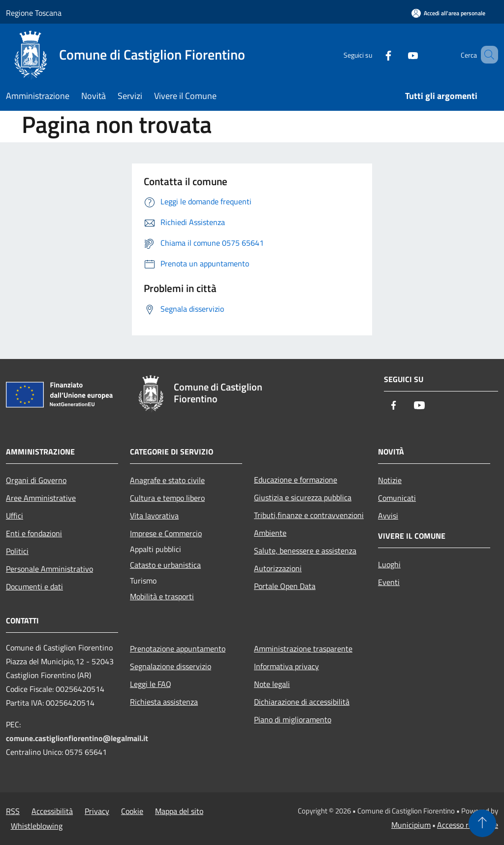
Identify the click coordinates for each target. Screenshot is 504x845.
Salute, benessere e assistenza (305, 551)
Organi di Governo (36, 480)
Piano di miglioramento (293, 719)
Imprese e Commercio (166, 533)
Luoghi (389, 564)
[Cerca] (486, 55)
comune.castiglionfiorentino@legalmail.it (77, 738)
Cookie (132, 811)
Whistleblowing (37, 826)
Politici (17, 551)
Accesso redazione (468, 825)
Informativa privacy (286, 666)
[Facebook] (374, 54)
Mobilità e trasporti (162, 596)
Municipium (411, 825)
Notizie (390, 480)
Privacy (97, 811)
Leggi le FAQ (151, 684)
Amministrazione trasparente (303, 649)
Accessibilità (52, 811)
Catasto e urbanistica (165, 565)
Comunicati (397, 498)
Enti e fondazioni (34, 533)
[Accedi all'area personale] (448, 13)
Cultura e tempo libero (167, 498)
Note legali (272, 684)
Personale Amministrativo (49, 569)
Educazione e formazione (296, 480)
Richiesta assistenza (164, 702)
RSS (13, 811)
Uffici (15, 516)
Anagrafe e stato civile (167, 480)
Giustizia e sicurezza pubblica (303, 497)
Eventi (389, 582)
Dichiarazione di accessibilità (302, 702)
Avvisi (388, 516)
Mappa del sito (179, 811)
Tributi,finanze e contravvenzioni (309, 515)
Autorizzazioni (278, 568)
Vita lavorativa (154, 516)
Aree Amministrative (41, 498)
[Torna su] (482, 823)
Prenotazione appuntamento (178, 649)
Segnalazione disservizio (171, 666)
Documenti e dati (34, 586)
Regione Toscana (34, 13)
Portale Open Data (285, 586)
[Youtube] (399, 54)
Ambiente (270, 533)
